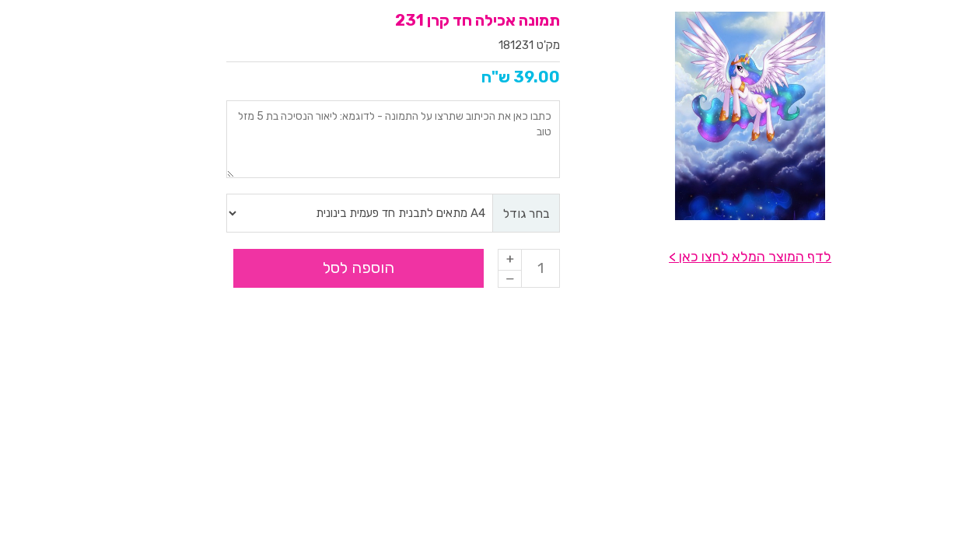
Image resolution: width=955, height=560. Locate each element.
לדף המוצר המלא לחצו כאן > (656, 257)
